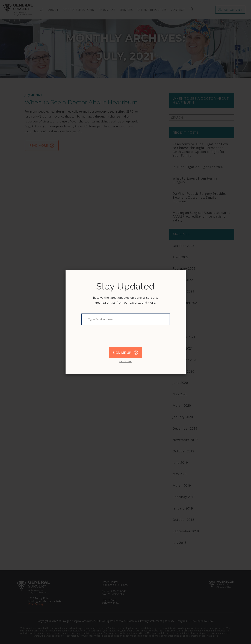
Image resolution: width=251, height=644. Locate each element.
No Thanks (125, 361)
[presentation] (108, 338)
